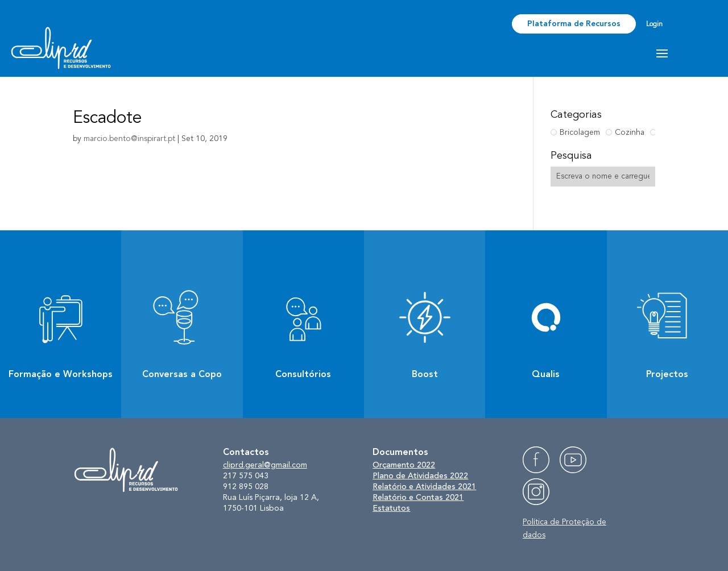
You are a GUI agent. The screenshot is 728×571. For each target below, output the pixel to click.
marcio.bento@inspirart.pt (129, 139)
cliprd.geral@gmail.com (265, 465)
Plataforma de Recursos (574, 24)
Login (654, 24)
